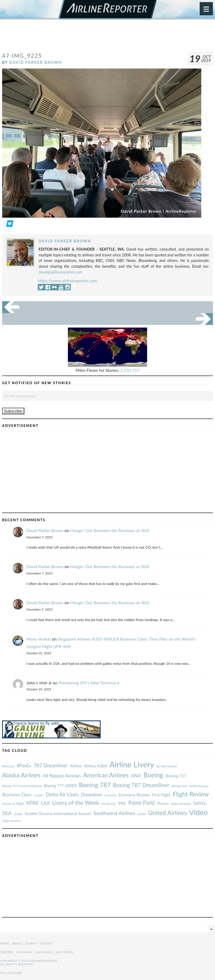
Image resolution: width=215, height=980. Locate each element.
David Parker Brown (36, 62)
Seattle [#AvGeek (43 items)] (18, 814)
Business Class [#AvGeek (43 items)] (17, 795)
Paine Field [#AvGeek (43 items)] (142, 803)
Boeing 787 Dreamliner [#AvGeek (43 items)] (141, 785)
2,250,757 (130, 370)
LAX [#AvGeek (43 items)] (46, 803)
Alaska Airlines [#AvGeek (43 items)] (21, 775)
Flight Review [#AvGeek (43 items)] (191, 794)
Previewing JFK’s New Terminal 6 (89, 683)
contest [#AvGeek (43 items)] (39, 795)
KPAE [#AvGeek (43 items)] (32, 803)
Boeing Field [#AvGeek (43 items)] (179, 786)
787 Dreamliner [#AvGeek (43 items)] (51, 765)
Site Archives (11, 973)
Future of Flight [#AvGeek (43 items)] (13, 804)
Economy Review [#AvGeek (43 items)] (134, 795)
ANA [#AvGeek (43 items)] (136, 776)
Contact (47, 943)
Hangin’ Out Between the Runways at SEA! (110, 530)
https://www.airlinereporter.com (67, 281)
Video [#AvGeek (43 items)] (198, 812)
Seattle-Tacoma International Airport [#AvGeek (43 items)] (58, 813)
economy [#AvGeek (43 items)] (111, 795)
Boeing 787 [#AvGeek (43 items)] (95, 785)
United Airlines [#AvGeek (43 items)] (168, 813)
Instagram (44, 952)
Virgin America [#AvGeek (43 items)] (11, 821)
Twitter (7, 952)
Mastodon (64, 952)
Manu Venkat (39, 639)
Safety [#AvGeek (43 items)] (199, 803)
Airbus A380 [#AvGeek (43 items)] (96, 766)
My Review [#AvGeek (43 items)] (109, 804)
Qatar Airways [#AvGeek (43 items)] (181, 804)
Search (31, 943)
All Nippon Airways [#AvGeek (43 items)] (62, 776)
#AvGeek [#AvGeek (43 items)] (8, 766)
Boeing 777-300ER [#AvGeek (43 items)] (60, 786)
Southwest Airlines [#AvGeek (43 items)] (114, 813)
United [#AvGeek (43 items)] (142, 814)
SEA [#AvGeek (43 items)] (7, 813)
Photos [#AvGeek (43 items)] (163, 803)
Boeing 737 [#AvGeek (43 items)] (176, 776)
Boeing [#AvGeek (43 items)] (153, 775)
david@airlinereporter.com (60, 272)
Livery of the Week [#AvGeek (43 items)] (76, 803)
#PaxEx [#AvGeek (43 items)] (24, 766)
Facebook (24, 952)
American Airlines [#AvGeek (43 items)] (106, 775)
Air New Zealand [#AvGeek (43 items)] (167, 766)
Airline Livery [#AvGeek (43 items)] (132, 764)
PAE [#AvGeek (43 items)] (122, 803)
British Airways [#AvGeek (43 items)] (199, 786)
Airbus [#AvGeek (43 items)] (76, 766)
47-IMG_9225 (22, 55)
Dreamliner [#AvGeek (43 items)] (92, 795)
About (17, 943)
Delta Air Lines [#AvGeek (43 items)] (62, 794)
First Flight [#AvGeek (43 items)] (161, 795)
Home (5, 943)
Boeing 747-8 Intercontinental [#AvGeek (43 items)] (22, 786)
